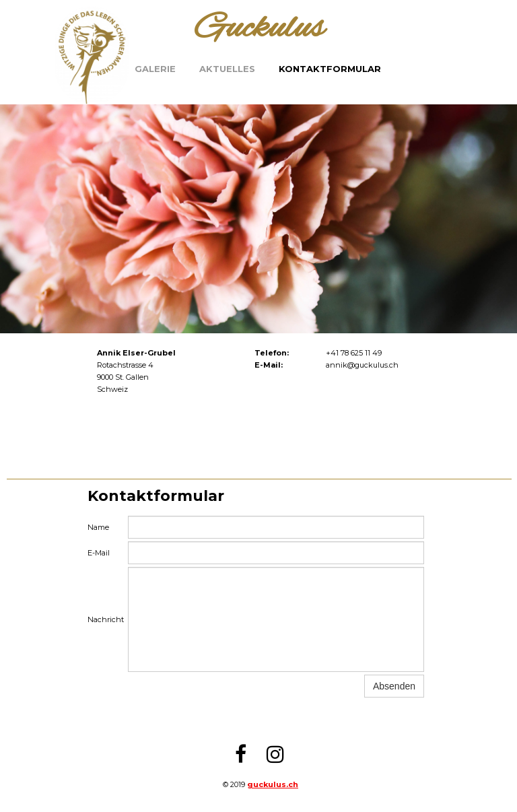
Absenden (394, 686)
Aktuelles (227, 69)
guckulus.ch (273, 784)
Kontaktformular (330, 69)
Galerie (155, 69)
